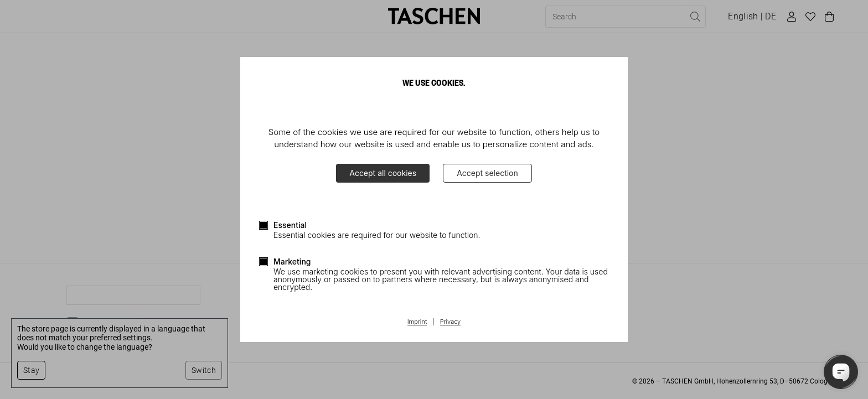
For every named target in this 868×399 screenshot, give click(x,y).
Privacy (451, 322)
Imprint (417, 322)
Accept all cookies (383, 173)
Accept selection (487, 173)
